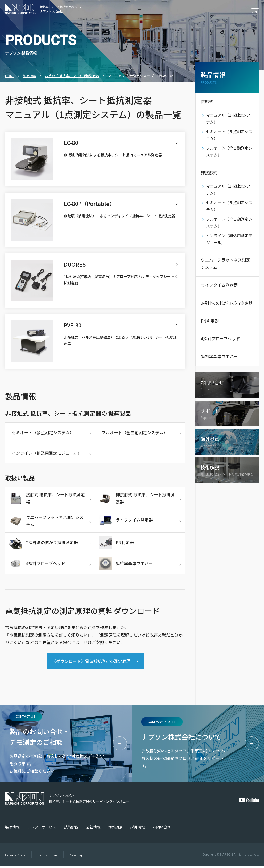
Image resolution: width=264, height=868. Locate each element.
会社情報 (93, 829)
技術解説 (71, 829)
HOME (10, 76)
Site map (77, 857)
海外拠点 (115, 829)
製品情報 (30, 76)
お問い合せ (162, 829)
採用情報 (138, 829)
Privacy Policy (15, 857)
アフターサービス (42, 829)
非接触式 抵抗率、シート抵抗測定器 (72, 76)
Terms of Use (48, 857)
